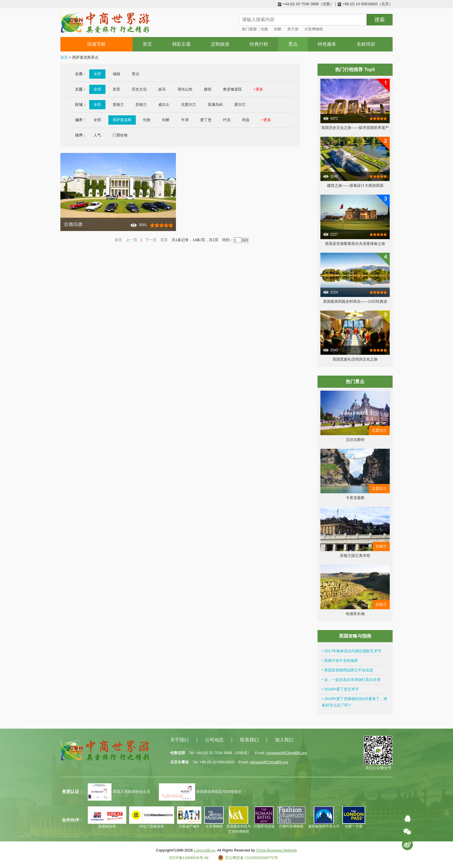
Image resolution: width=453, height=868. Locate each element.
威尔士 (164, 105)
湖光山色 (185, 89)
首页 (147, 44)
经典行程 (259, 44)
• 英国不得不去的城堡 (340, 661)
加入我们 (284, 740)
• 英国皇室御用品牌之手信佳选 (347, 670)
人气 (97, 135)
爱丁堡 (206, 120)
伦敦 (264, 29)
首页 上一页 (126, 240)
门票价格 (120, 135)
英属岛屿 (215, 105)
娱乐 (162, 89)
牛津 (185, 120)
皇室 (116, 89)
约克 (227, 120)
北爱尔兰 (189, 105)
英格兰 (118, 105)
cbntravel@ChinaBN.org (287, 753)
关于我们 (179, 740)
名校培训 (366, 44)
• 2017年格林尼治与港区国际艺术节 (352, 651)
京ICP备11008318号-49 (189, 858)
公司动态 (214, 740)
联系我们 (249, 740)
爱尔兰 (240, 105)
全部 (97, 74)
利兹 (246, 120)
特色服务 (327, 44)
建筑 (208, 89)
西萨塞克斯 (122, 120)
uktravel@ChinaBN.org (269, 762)
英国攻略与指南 (355, 636)
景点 (293, 44)
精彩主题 (181, 44)
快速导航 (97, 44)
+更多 (258, 89)
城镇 (116, 74)
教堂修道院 (232, 89)
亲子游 (293, 29)
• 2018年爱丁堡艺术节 (340, 689)
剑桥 (278, 29)
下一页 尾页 (157, 240)
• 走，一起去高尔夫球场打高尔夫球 (351, 680)
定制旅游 (220, 44)
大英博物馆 (314, 29)
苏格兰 (141, 105)
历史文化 (139, 89)
